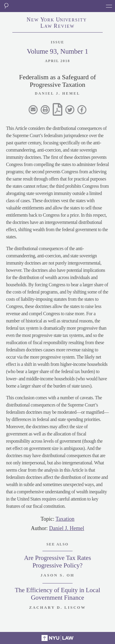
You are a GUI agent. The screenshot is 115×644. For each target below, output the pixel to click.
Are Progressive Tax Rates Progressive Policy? (58, 562)
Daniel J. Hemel (67, 528)
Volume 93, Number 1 (57, 51)
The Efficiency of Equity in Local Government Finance (57, 594)
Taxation (65, 519)
